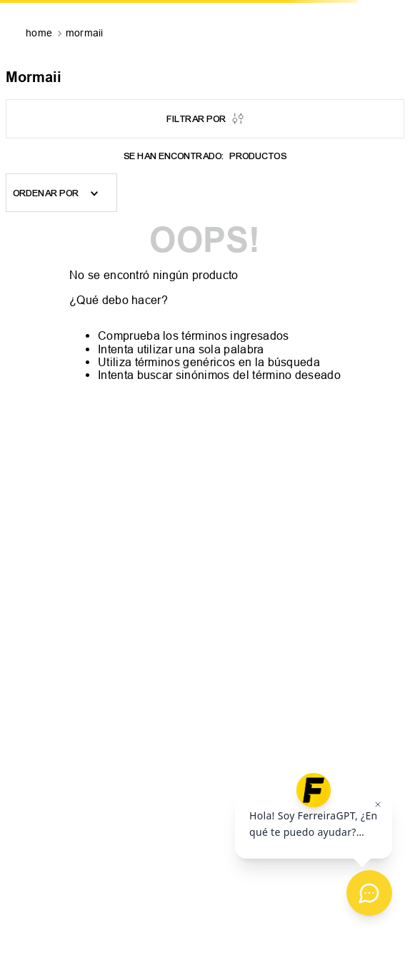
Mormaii (85, 33)
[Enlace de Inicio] (40, 34)
